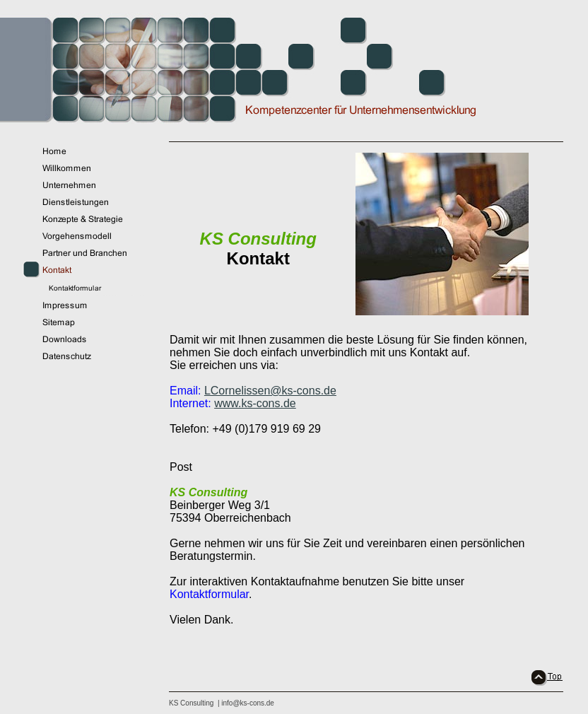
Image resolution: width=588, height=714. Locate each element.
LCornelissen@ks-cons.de (270, 391)
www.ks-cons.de (255, 403)
